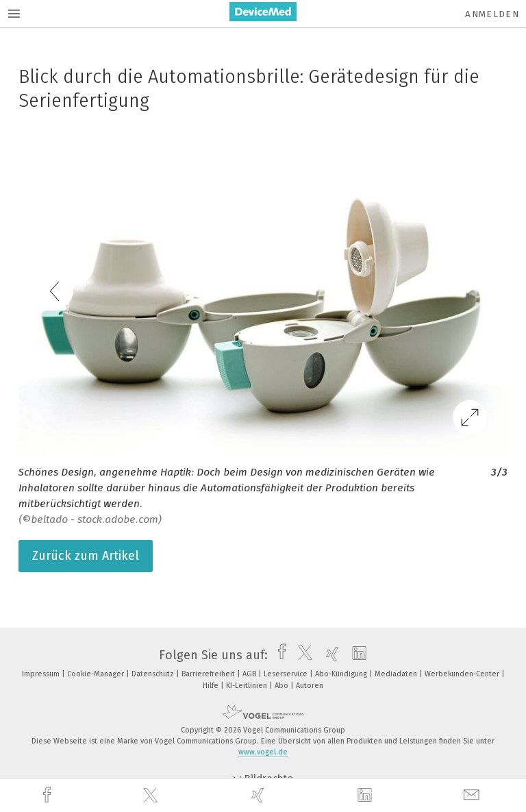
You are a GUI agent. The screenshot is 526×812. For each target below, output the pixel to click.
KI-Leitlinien (248, 686)
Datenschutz (154, 674)
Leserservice (287, 674)
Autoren (310, 686)
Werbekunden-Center (463, 674)
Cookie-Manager (97, 674)
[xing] (260, 795)
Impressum (42, 674)
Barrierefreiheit (209, 674)
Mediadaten (397, 674)
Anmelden (492, 14)
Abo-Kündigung (342, 674)
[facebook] (49, 795)
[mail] (473, 795)
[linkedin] (366, 796)
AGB (250, 674)
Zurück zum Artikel (86, 556)
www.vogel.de (263, 752)
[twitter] (152, 796)
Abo (283, 686)
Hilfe (212, 686)
